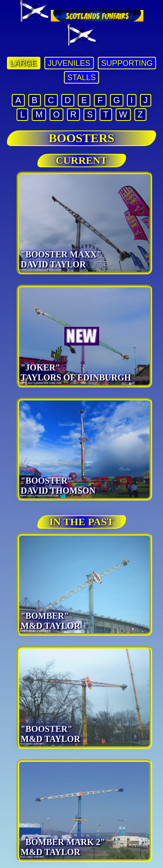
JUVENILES (69, 63)
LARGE (24, 63)
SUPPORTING (127, 63)
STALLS (82, 78)
